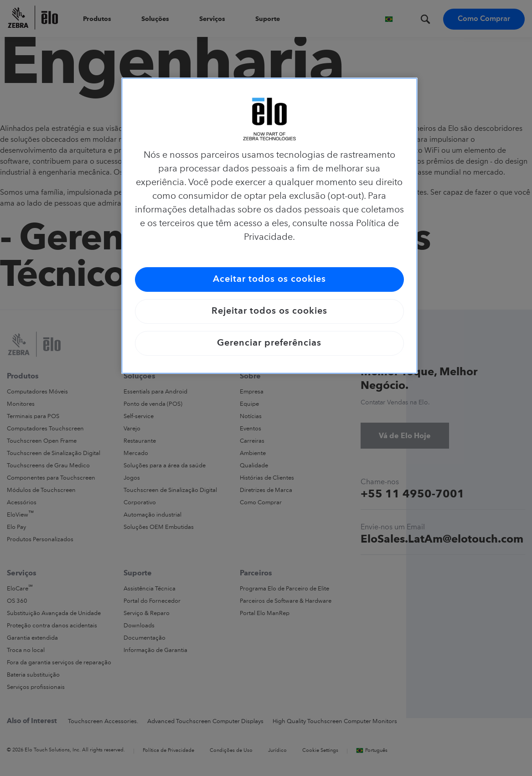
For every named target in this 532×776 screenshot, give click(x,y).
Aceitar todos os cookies (269, 279)
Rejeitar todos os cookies (269, 311)
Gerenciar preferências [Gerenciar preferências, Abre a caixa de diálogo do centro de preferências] (269, 343)
